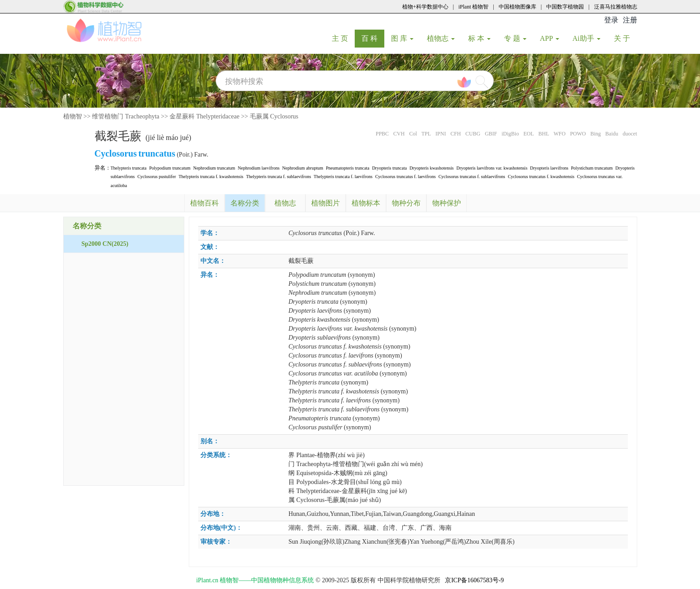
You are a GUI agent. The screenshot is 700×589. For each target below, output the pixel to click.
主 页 (343, 38)
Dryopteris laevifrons (549, 168)
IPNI (441, 134)
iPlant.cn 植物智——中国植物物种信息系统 (255, 580)
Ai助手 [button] (587, 38)
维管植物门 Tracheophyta (126, 116)
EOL (528, 134)
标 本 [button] (479, 38)
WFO (559, 134)
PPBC (382, 134)
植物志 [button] (441, 38)
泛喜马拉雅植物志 (616, 7)
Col (413, 134)
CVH (399, 134)
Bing (595, 134)
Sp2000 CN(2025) (105, 244)
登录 (611, 20)
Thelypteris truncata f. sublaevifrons (279, 177)
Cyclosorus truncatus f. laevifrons (406, 177)
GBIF (491, 134)
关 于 (625, 38)
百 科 (373, 38)
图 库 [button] (402, 38)
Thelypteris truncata (129, 168)
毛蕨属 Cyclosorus (274, 116)
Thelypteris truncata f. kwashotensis (211, 177)
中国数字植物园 (565, 7)
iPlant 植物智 (473, 7)
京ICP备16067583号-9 (474, 580)
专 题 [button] (515, 38)
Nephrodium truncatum (214, 168)
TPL (426, 134)
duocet (630, 134)
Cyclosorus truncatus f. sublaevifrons (472, 177)
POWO (578, 134)
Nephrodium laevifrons (259, 168)
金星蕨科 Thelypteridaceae (204, 116)
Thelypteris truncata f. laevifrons (343, 177)
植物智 (73, 116)
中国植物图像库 (517, 7)
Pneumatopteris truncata (348, 168)
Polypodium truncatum (170, 168)
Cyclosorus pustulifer (157, 177)
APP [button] (550, 38)
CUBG (473, 134)
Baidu (612, 134)
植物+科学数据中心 (425, 7)
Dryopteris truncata (389, 168)
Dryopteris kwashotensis (432, 168)
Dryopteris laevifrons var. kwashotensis (492, 168)
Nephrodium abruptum (302, 168)
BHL (543, 134)
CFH (455, 134)
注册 (630, 20)
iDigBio (510, 134)
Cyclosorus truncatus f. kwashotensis (541, 177)
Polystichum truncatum (592, 168)
